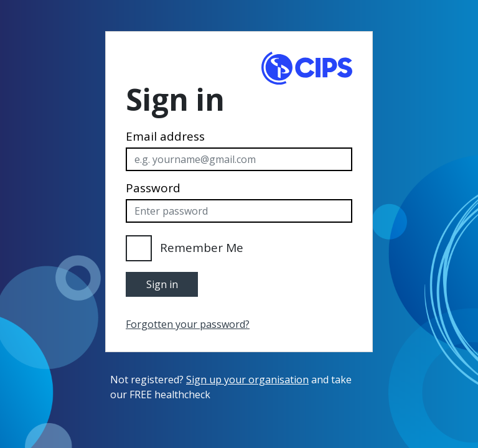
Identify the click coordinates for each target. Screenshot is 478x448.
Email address (165, 137)
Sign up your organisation (247, 380)
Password (153, 188)
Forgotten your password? (188, 324)
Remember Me (202, 248)
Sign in (162, 284)
